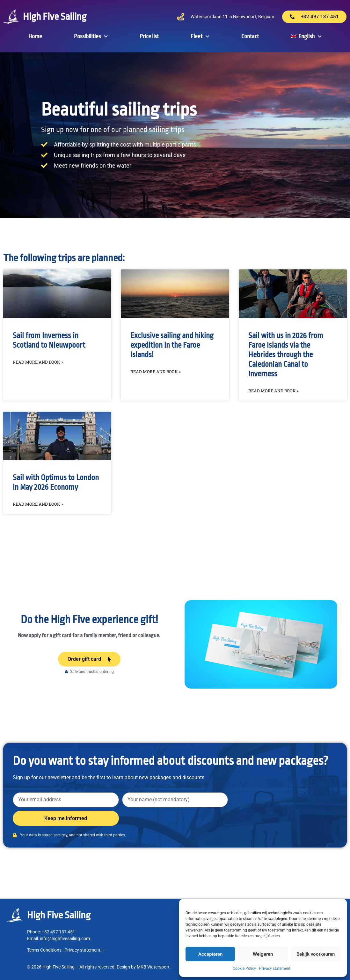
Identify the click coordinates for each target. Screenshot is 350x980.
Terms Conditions (44, 950)
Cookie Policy (244, 969)
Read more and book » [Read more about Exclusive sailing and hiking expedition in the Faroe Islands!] (156, 372)
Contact (250, 36)
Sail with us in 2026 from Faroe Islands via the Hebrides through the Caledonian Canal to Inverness (286, 355)
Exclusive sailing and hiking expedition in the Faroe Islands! (172, 345)
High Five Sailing (55, 17)
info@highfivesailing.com (65, 939)
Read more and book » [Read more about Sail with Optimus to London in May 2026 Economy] (38, 504)
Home (35, 36)
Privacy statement (275, 969)
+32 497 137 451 (59, 932)
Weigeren (263, 954)
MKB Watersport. (154, 967)
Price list (149, 36)
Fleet (200, 37)
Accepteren (210, 954)
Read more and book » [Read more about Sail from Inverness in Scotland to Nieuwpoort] (38, 362)
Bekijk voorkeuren (316, 954)
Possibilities (91, 37)
